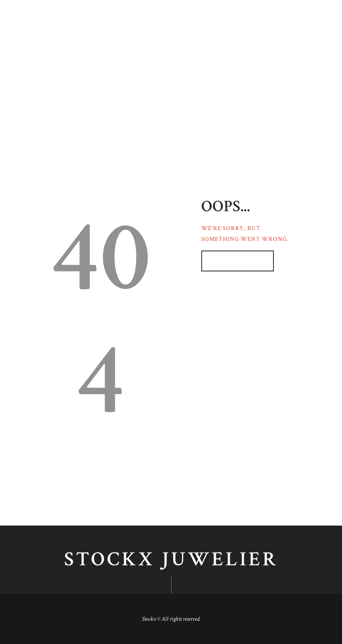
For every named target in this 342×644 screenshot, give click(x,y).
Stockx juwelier (171, 560)
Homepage (233, 261)
